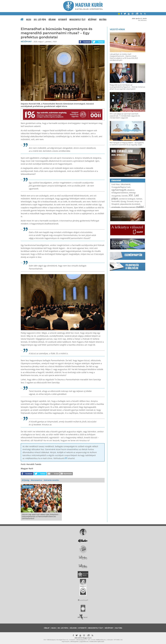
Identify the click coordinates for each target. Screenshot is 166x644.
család (140, 207)
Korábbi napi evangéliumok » (134, 175)
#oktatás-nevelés (51, 480)
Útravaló (130, 201)
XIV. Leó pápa (40, 20)
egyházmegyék (119, 190)
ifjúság (123, 201)
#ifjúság (26, 480)
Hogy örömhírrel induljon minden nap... (125, 155)
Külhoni (52, 20)
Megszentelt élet (77, 20)
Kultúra (103, 20)
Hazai (29, 20)
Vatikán (139, 199)
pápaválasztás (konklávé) (130, 204)
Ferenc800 (116, 201)
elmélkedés (116, 207)
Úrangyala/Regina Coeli (121, 187)
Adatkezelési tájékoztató (97, 642)
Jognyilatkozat (84, 642)
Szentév (125, 196)
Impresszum (66, 642)
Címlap (47, 628)
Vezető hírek (117, 29)
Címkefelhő (116, 181)
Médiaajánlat (74, 642)
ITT (66, 458)
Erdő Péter (116, 184)
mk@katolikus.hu (101, 640)
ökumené (126, 184)
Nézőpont (92, 20)
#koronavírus (36, 480)
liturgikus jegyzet (128, 207)
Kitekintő (63, 20)
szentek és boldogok (127, 199)
